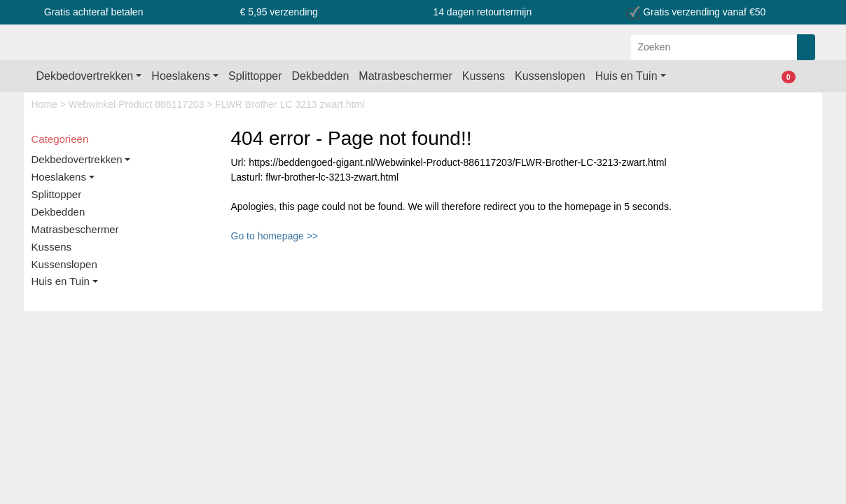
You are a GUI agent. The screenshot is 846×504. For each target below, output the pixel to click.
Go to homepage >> (275, 236)
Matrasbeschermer (405, 76)
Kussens (484, 76)
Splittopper (255, 76)
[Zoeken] (714, 47)
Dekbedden (321, 76)
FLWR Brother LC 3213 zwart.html (290, 104)
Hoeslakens (181, 76)
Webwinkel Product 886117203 (138, 104)
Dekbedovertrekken (85, 76)
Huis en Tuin (626, 76)
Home (46, 104)
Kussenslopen (550, 76)
